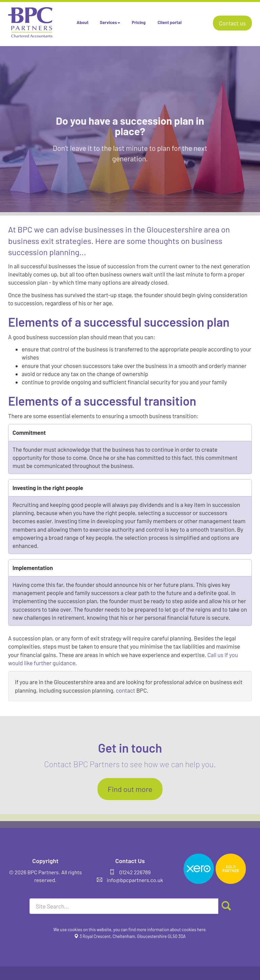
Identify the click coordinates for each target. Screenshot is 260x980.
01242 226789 (135, 872)
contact (125, 690)
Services (110, 22)
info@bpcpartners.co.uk (135, 880)
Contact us (232, 23)
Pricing (139, 22)
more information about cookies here (171, 930)
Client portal (170, 22)
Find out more (130, 789)
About (82, 22)
